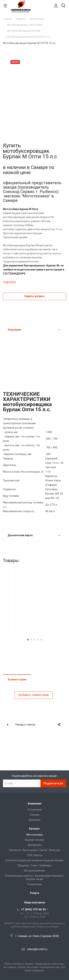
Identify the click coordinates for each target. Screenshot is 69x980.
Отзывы (35, 815)
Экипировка (35, 845)
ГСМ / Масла (34, 855)
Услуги (34, 893)
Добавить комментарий (34, 695)
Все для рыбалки (34, 871)
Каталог (34, 829)
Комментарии (17, 679)
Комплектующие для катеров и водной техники (34, 860)
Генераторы (34, 884)
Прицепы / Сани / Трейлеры (34, 865)
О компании (35, 810)
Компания (34, 804)
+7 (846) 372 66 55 (33, 909)
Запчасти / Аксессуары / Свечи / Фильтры (35, 850)
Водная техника (35, 840)
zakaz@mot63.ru (37, 949)
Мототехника (34, 835)
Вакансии (35, 820)
